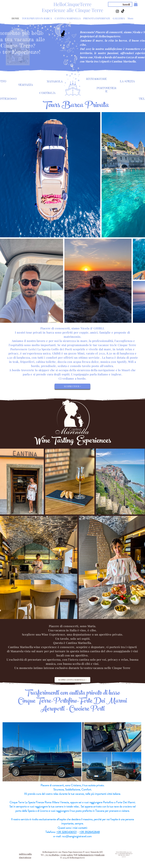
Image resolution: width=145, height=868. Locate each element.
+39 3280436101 (67, 832)
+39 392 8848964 (52, 855)
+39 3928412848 (90, 832)
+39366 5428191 (66, 855)
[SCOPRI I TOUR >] (72, 386)
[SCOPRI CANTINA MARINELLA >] (72, 680)
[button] (136, 4)
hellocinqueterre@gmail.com (91, 855)
